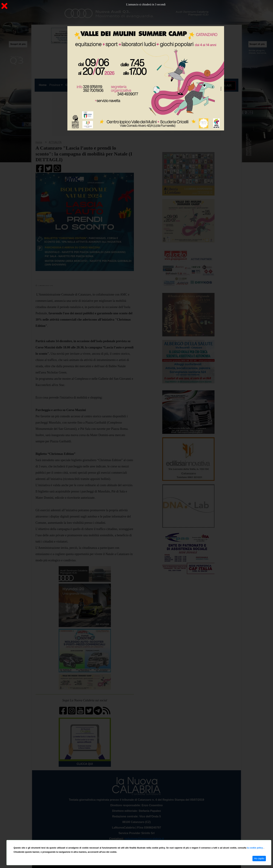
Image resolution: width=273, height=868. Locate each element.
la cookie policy (255, 848)
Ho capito (259, 858)
